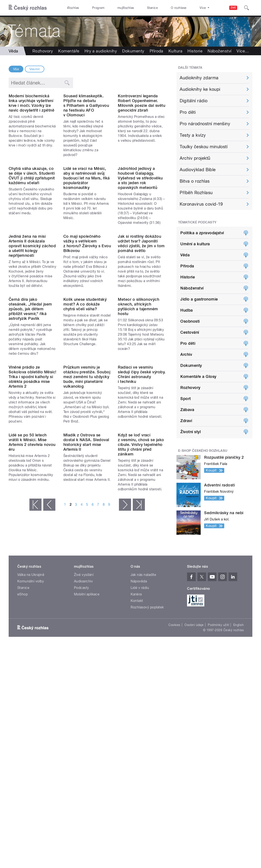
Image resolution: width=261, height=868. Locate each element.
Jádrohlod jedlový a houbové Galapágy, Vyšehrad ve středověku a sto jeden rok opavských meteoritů (140, 232)
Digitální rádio (194, 101)
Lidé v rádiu (140, 725)
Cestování (190, 332)
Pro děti (188, 112)
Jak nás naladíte (143, 712)
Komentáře (69, 51)
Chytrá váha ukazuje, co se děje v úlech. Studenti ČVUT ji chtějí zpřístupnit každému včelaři (32, 229)
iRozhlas (73, 8)
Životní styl (191, 432)
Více (243, 51)
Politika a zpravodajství (202, 233)
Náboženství (219, 51)
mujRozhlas (126, 8)
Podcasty (82, 725)
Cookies (174, 762)
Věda (185, 255)
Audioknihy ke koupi (200, 89)
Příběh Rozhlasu (196, 193)
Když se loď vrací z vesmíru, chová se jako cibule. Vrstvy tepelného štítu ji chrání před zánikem (141, 606)
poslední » (139, 666)
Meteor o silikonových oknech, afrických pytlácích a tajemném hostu (139, 414)
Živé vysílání (84, 712)
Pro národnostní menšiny (205, 124)
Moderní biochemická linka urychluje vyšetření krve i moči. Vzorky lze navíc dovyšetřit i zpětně (31, 130)
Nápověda (139, 718)
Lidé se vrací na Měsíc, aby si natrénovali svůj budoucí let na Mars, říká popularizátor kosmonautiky (87, 232)
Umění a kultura (195, 244)
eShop (22, 731)
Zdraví (186, 421)
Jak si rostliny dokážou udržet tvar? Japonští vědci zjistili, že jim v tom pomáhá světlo (141, 324)
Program (98, 8)
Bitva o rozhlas (195, 181)
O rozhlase (179, 8)
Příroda (156, 51)
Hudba (187, 310)
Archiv (186, 354)
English (239, 762)
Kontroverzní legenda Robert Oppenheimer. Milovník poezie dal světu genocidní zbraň (142, 130)
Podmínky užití (218, 762)
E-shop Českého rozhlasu (203, 451)
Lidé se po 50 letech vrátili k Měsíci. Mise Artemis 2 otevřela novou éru (32, 603)
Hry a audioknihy (101, 51)
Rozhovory (43, 51)
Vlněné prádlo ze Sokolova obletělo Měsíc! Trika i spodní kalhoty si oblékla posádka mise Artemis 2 (33, 511)
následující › (125, 666)
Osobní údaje (194, 762)
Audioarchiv (83, 718)
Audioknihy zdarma (199, 78)
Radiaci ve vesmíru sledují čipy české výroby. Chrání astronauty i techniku (142, 509)
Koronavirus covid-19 (201, 204)
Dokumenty (133, 51)
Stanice (152, 8)
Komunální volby (31, 718)
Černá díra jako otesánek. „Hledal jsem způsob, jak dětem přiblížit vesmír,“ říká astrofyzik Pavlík (30, 416)
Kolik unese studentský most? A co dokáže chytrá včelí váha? (85, 412)
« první (35, 666)
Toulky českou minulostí (204, 147)
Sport (186, 399)
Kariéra (136, 731)
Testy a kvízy (193, 135)
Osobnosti (190, 321)
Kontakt (137, 738)
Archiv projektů (195, 158)
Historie (195, 51)
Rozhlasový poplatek (147, 744)
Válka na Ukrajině (31, 712)
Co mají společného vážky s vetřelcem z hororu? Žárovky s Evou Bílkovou (87, 324)
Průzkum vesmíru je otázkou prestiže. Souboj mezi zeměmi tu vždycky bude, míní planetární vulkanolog (87, 511)
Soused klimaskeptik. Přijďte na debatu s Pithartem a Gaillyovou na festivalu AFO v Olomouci (86, 132)
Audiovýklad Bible (198, 170)
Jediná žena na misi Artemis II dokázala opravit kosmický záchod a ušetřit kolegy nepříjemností (32, 326)
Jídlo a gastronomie (199, 299)
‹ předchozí (49, 666)
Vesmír (35, 69)
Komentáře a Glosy (198, 376)
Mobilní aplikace (87, 731)
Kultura (175, 51)
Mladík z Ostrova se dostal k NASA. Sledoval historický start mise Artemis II (86, 603)
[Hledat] (247, 8)
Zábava (187, 410)
